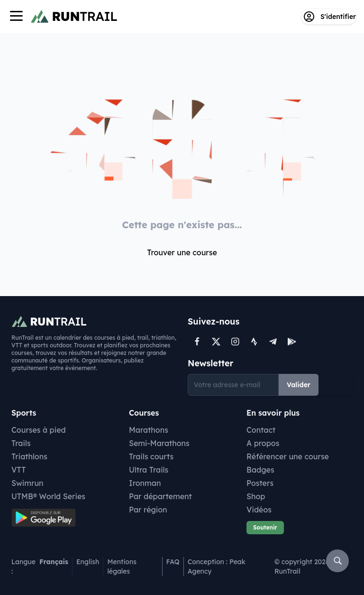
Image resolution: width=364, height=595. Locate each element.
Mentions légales (122, 567)
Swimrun (27, 483)
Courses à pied (39, 430)
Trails (21, 443)
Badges (260, 470)
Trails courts (151, 456)
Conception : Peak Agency (217, 567)
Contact (261, 430)
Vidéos (259, 510)
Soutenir (265, 527)
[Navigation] (16, 17)
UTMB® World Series (48, 496)
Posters (260, 483)
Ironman (145, 483)
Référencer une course (288, 456)
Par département (160, 496)
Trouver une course (182, 252)
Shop (256, 496)
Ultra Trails (149, 470)
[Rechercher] (337, 561)
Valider (299, 385)
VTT (19, 470)
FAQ (173, 562)
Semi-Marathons (159, 443)
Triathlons (29, 456)
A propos (263, 443)
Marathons (149, 430)
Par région (148, 510)
